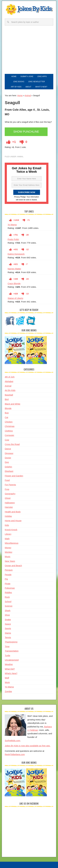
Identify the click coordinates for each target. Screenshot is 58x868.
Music (7, 556)
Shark (7, 610)
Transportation (12, 651)
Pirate (7, 584)
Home (20, 96)
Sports (8, 628)
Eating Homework (16, 254)
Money (8, 548)
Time (7, 646)
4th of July (10, 377)
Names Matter (14, 269)
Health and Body (13, 512)
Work (7, 682)
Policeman (10, 588)
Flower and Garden (14, 476)
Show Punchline (26, 132)
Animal (28, 96)
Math (7, 539)
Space (8, 624)
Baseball (9, 395)
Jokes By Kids (29, 11)
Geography (10, 494)
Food (7, 480)
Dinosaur (9, 453)
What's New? (11, 673)
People (8, 575)
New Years (10, 561)
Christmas (10, 426)
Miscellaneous (11, 543)
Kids (7, 525)
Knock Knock (11, 530)
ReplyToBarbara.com (15, 754)
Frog (7, 489)
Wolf (7, 678)
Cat (6, 417)
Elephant (9, 471)
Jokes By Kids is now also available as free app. (27, 746)
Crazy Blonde (14, 283)
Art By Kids (10, 390)
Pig (6, 579)
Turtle (7, 655)
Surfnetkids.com (12, 740)
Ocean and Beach (13, 566)
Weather (9, 664)
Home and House (13, 521)
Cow (7, 440)
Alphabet (9, 381)
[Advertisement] (29, 52)
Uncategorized (12, 660)
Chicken (9, 422)
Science (8, 606)
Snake (8, 619)
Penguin (9, 570)
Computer (9, 435)
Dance (8, 449)
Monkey (8, 552)
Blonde (8, 408)
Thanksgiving (11, 642)
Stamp (8, 633)
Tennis (8, 637)
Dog (7, 462)
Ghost (8, 498)
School (8, 601)
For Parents (10, 485)
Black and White (12, 404)
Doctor (8, 458)
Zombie (8, 691)
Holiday (8, 516)
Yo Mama (12, 225)
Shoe (7, 615)
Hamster (9, 507)
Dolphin (8, 467)
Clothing (9, 431)
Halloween (10, 503)
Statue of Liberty (15, 298)
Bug (7, 413)
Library (8, 534)
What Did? (10, 669)
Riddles (8, 592)
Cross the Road (12, 444)
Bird (7, 399)
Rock (7, 597)
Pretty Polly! (13, 239)
